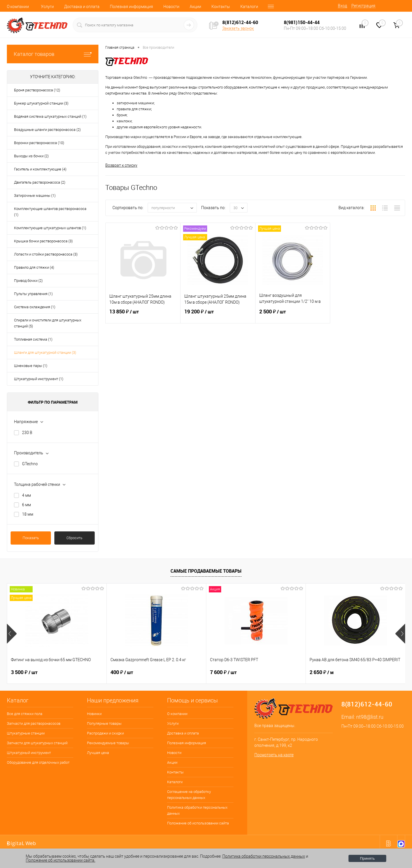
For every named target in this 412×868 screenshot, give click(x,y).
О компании (18, 7)
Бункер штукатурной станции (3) (41, 103)
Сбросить (74, 538)
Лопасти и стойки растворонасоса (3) (46, 254)
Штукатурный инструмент (29, 753)
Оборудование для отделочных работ (38, 762)
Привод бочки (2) (28, 281)
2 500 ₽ (293, 315)
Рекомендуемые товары (108, 743)
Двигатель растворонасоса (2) (40, 182)
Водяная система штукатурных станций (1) (50, 116)
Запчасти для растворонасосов (34, 723)
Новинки (94, 714)
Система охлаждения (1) (35, 307)
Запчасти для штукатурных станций (37, 743)
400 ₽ (122, 672)
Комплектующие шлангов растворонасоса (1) (50, 212)
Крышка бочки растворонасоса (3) (43, 241)
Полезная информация (131, 7)
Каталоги (249, 7)
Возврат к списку (121, 165)
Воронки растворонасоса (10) (39, 143)
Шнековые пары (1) (31, 366)
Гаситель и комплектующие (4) (40, 169)
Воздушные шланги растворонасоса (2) (47, 130)
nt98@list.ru (370, 717)
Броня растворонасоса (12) (37, 90)
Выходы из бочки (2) (31, 156)
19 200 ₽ (218, 315)
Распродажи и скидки (105, 733)
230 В (27, 433)
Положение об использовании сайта (198, 823)
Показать (31, 538)
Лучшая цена (98, 753)
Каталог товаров (53, 54)
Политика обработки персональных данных (197, 810)
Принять (367, 858)
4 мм (26, 495)
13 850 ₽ (143, 315)
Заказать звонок (238, 28)
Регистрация (363, 6)
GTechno (30, 464)
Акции (195, 7)
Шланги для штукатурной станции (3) (45, 352)
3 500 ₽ (24, 672)
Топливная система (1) (33, 339)
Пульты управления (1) (33, 294)
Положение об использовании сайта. (61, 860)
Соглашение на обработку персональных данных (189, 795)
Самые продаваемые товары (206, 571)
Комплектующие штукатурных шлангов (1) (50, 228)
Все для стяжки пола (25, 714)
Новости (171, 7)
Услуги (47, 7)
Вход (342, 6)
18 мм (28, 514)
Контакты (221, 7)
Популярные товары (104, 723)
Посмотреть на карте (274, 755)
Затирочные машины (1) (35, 196)
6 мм (26, 505)
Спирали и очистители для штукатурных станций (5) (48, 323)
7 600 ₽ (223, 672)
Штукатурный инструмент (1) (39, 379)
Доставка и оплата (82, 7)
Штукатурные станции (26, 733)
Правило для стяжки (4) (34, 267)
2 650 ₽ (322, 672)
